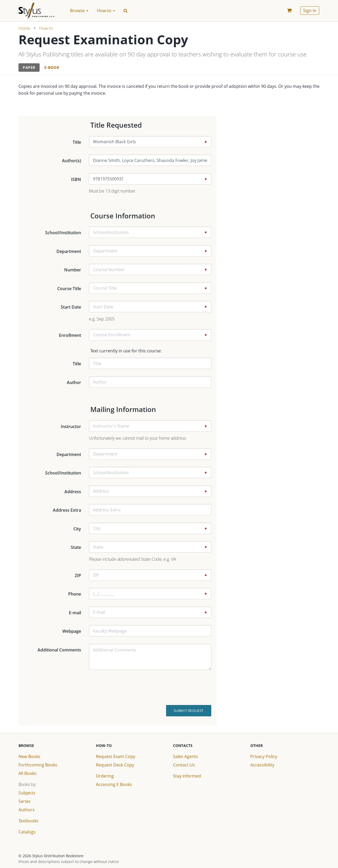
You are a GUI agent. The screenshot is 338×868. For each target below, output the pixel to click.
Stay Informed (187, 776)
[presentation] (172, 688)
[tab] (29, 68)
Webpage (72, 631)
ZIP (78, 576)
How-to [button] (106, 11)
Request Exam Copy (116, 756)
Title (77, 142)
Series (25, 801)
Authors (27, 810)
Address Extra (67, 510)
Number (73, 270)
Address (73, 492)
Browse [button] (79, 11)
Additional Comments (59, 650)
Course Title (69, 289)
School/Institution (63, 233)
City (77, 529)
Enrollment (70, 335)
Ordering (105, 776)
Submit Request (189, 711)
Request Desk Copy (115, 765)
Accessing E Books (114, 784)
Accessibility (262, 765)
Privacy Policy (264, 756)
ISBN (76, 179)
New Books (29, 756)
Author (74, 382)
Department (69, 251)
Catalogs (27, 832)
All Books (27, 773)
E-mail (75, 613)
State (76, 547)
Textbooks (29, 821)
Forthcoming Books (38, 765)
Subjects (27, 793)
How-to (46, 28)
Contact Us (184, 765)
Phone (75, 594)
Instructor (71, 426)
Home (24, 28)
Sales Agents (186, 756)
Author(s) (72, 161)
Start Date (71, 307)
